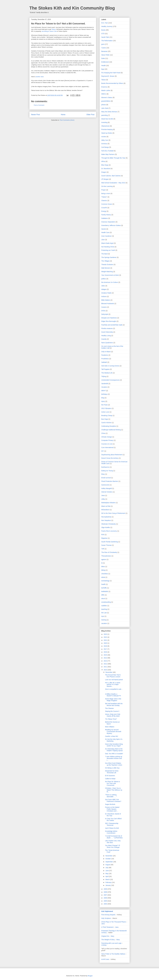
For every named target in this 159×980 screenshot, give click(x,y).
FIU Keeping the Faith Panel (111, 73)
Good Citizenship (107, 332)
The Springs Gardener (109, 257)
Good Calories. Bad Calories (111, 176)
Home (63, 115)
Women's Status (107, 97)
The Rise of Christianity (109, 552)
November (109, 856)
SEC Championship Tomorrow (112, 824)
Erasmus (104, 87)
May (107, 874)
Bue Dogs (105, 419)
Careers (104, 307)
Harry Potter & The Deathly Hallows (113, 954)
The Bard (104, 254)
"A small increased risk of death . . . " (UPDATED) (114, 837)
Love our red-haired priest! (114, 680)
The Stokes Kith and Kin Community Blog (72, 8)
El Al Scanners (110, 776)
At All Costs (105, 959)
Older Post (90, 115)
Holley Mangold (107, 488)
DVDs (103, 311)
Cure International (107, 447)
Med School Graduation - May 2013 (113, 183)
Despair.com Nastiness (109, 318)
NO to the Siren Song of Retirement (113, 513)
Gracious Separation (108, 222)
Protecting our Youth (108, 250)
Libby (103, 499)
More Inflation (110, 727)
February (109, 882)
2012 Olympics (106, 408)
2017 (106, 649)
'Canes (104, 48)
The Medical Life (107, 373)
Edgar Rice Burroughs (109, 321)
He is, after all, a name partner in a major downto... (113, 684)
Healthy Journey (107, 26)
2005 (106, 901)
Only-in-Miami (106, 352)
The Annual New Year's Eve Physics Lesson (113, 676)
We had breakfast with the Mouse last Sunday (114, 704)
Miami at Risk (106, 506)
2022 (106, 637)
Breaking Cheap (107, 416)
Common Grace (107, 204)
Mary (112, 936)
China (103, 433)
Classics (104, 201)
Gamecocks (105, 485)
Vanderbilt (105, 384)
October (108, 859)
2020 (106, 643)
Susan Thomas (106, 545)
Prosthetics (105, 359)
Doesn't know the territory (110, 458)
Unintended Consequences (110, 380)
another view (40, 77)
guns (103, 44)
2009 (106, 889)
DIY (103, 451)
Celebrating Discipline (109, 426)
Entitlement (105, 62)
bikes (103, 567)
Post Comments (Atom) (67, 120)
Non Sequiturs (106, 520)
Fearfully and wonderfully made (112, 325)
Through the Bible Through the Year (113, 158)
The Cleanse (109, 708)
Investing (104, 122)
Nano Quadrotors (107, 343)
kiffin (103, 595)
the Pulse (104, 405)
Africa (103, 161)
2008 (106, 892)
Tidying (104, 376)
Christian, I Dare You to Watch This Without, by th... (114, 790)
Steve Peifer (105, 55)
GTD (103, 34)
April (107, 876)
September (109, 862)
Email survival (106, 478)
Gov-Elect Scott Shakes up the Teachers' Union (114, 764)
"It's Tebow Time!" (111, 719)
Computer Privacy (107, 440)
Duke (103, 58)
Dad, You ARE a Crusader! (114, 754)
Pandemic (105, 355)
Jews (103, 495)
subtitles (104, 606)
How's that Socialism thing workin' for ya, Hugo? (114, 745)
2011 (106, 667)
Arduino (104, 296)
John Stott (105, 108)
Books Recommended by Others (112, 83)
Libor (103, 240)
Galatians (105, 218)
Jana (103, 924)
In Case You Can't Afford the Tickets (113, 820)
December (109, 672)
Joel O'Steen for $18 (112, 828)
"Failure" (104, 197)
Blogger (90, 976)
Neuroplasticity (106, 517)
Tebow (54, 29)
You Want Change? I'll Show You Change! (112, 846)
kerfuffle (104, 588)
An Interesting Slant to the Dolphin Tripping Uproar (114, 750)
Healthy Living (106, 336)
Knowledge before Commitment (111, 832)
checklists (105, 574)
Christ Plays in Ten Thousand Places (114, 922)
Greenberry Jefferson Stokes (111, 225)
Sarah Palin (105, 37)
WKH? (103, 391)
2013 (106, 661)
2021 (106, 640)
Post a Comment (39, 105)
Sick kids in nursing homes (110, 366)
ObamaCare (105, 126)
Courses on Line (107, 444)
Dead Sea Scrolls (107, 119)
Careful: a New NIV (112, 736)
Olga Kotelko (106, 527)
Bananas (104, 51)
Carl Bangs (105, 147)
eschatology (105, 581)
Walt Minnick (106, 268)
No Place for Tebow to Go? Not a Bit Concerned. (112, 783)
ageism (104, 559)
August (108, 865)
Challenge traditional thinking (111, 430)
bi (102, 563)
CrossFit (104, 208)
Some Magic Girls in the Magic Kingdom (113, 700)
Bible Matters (106, 300)
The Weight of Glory (108, 940)
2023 (106, 634)
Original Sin (105, 936)
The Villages (105, 261)
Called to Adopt (110, 779)
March (108, 879)
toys (103, 616)
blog (103, 398)
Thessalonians (106, 556)
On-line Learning (107, 186)
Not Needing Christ (108, 247)
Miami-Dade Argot (107, 243)
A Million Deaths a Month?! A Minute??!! (113, 695)
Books (103, 30)
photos (104, 105)
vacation (104, 623)
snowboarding (106, 602)
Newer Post (35, 115)
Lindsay (104, 945)
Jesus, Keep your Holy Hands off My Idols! (113, 715)
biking (103, 570)
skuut (103, 598)
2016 (106, 652)
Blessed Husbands (108, 304)
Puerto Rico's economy (109, 531)
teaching (104, 609)
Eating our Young (107, 471)
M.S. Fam (105, 23)
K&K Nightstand (107, 911)
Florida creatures (107, 328)
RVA (103, 535)
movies (104, 137)
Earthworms (105, 467)
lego (103, 69)
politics (104, 279)
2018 (106, 646)
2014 (106, 658)
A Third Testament (107, 927)
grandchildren (106, 101)
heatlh (103, 584)
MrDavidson (105, 510)
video (103, 286)
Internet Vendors (107, 492)
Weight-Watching (107, 272)
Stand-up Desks (107, 133)
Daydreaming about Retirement (112, 455)
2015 (106, 655)
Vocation (104, 387)
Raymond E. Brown (108, 76)
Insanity (104, 339)
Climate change (107, 437)
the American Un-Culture (110, 282)
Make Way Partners (108, 154)
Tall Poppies (105, 369)
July (107, 868)
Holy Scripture (106, 918)
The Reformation (107, 41)
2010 (106, 670)
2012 (106, 664)
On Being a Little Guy (112, 768)
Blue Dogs (105, 165)
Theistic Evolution (107, 265)
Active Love (105, 412)
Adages (104, 289)
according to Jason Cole (49, 31)
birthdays (104, 394)
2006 (106, 898)
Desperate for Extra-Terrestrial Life (112, 772)
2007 (106, 895)
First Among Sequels (108, 915)
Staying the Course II (112, 711)
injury (103, 401)
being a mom (106, 193)
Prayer (104, 190)
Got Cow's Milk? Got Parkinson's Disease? (113, 800)
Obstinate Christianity (109, 524)
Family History (106, 215)
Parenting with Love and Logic (111, 943)
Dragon (104, 172)
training (104, 620)
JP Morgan (105, 179)
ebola (103, 577)
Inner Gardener (106, 236)
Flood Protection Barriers (110, 481)
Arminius (104, 144)
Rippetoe (104, 538)
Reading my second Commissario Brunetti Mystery (113, 732)
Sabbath (104, 362)
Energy (104, 211)
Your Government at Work (110, 275)
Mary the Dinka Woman (109, 112)
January (108, 885)
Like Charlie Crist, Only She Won (113, 842)
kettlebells (105, 591)
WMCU (104, 94)
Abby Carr (105, 140)
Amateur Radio (106, 293)
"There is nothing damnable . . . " (111, 796)
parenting (104, 115)
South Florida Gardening (110, 542)
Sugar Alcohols (110, 804)
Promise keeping (107, 129)
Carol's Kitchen (106, 423)
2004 (106, 904)
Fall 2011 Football (107, 151)
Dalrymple (105, 314)
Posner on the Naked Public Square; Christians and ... (112, 809)
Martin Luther (106, 90)
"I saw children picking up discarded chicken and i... (114, 758)
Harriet (104, 229)
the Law (104, 613)
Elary (103, 474)
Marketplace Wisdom (108, 503)
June (107, 871)
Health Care (105, 232)
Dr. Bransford (106, 169)
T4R (103, 549)
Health (103, 66)
